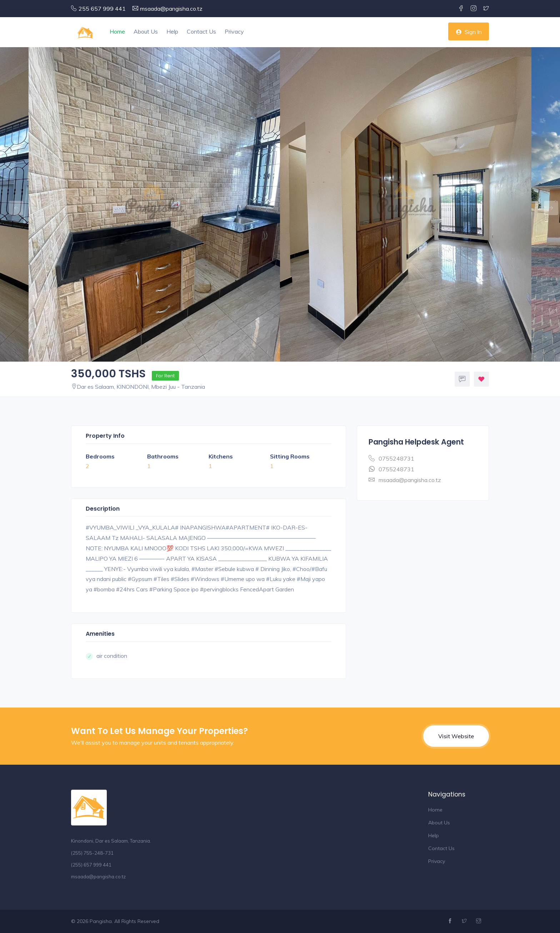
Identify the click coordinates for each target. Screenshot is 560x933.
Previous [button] (12, 204)
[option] (406, 204)
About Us (146, 31)
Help (172, 31)
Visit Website (456, 736)
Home (117, 31)
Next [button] (547, 204)
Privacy (234, 31)
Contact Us (201, 31)
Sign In (469, 32)
